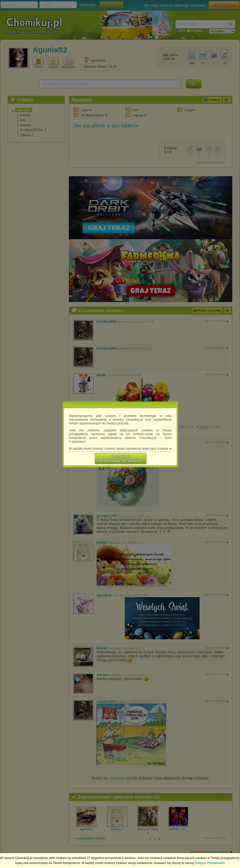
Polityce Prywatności (210, 863)
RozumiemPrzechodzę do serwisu (121, 459)
